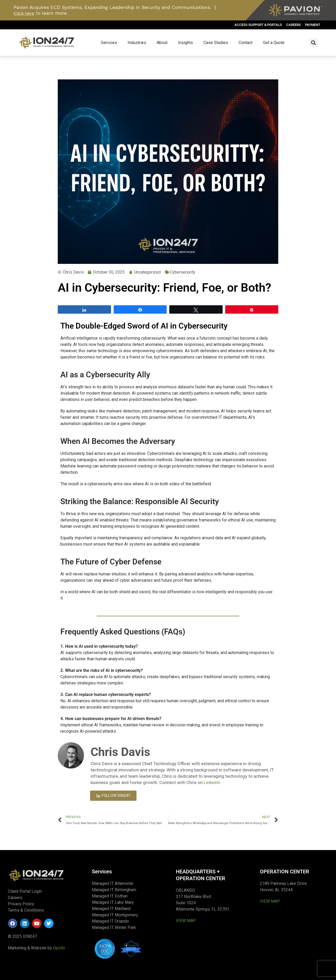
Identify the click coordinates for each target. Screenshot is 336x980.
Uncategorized (147, 272)
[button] (313, 43)
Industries (137, 43)
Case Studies (216, 43)
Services (109, 43)
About (162, 43)
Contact (246, 43)
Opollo (59, 948)
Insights (185, 43)
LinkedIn (212, 782)
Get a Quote (274, 43)
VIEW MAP (186, 921)
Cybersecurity (183, 272)
